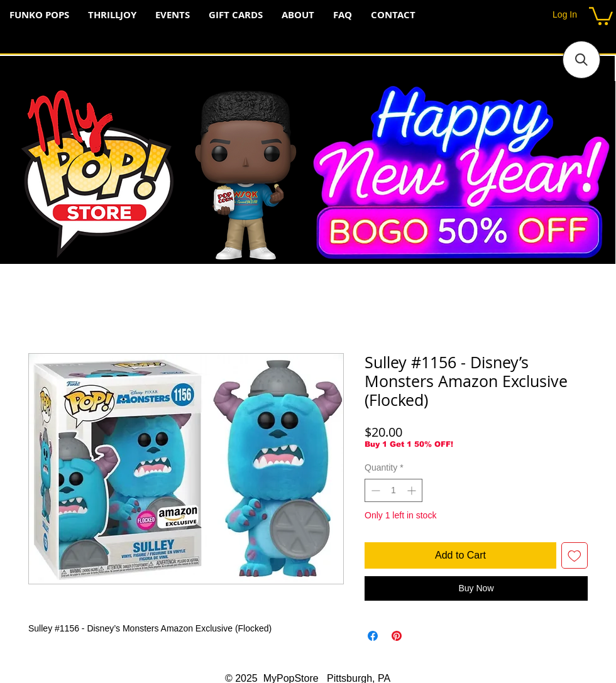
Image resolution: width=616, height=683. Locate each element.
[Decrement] (374, 490)
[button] (601, 15)
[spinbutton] (393, 490)
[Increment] (413, 490)
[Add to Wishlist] (575, 555)
